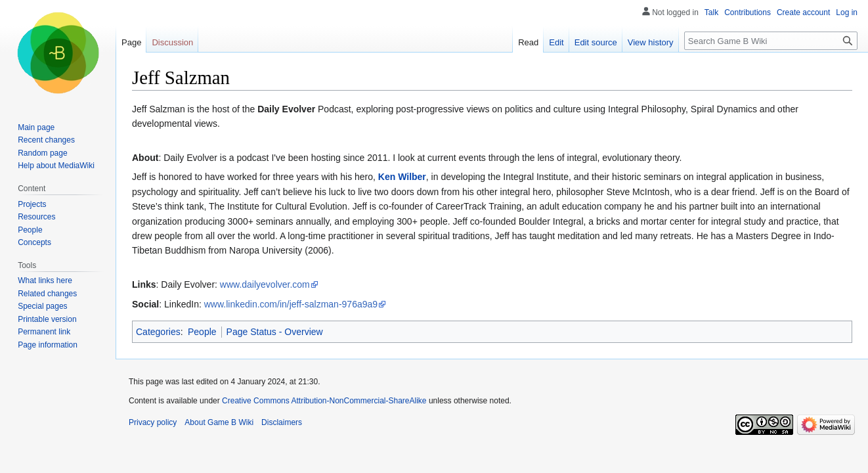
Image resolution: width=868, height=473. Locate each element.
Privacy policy (153, 422)
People (202, 332)
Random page (42, 153)
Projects (32, 204)
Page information (48, 345)
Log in (847, 12)
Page (131, 42)
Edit (556, 42)
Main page (36, 127)
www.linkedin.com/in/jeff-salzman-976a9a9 (291, 304)
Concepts (34, 242)
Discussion (172, 42)
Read (528, 42)
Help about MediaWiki (56, 166)
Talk (711, 12)
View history (651, 42)
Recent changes (46, 140)
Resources (36, 217)
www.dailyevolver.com (265, 284)
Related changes (47, 294)
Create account (803, 12)
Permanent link (44, 332)
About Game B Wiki (219, 422)
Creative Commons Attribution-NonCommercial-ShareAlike (324, 401)
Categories (158, 332)
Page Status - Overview (275, 332)
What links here (45, 281)
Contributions (748, 12)
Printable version (47, 319)
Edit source (596, 42)
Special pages (42, 306)
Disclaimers (282, 422)
